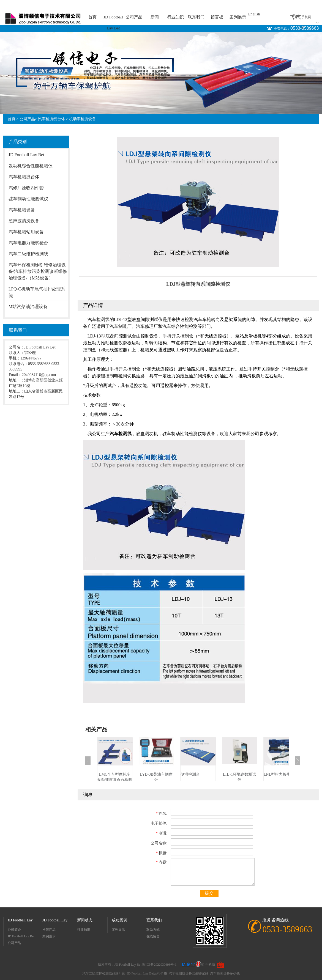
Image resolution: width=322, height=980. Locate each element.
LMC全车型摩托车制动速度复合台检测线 (115, 780)
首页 (92, 17)
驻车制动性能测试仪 (28, 199)
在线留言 (153, 936)
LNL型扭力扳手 (277, 774)
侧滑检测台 (190, 774)
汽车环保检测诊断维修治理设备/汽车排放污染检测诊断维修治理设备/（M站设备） (38, 271)
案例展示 (49, 936)
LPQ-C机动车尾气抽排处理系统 (37, 292)
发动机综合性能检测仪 (31, 166)
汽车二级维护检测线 (28, 254)
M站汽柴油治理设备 (28, 307)
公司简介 (14, 930)
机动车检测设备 (83, 119)
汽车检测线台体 (51, 119)
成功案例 (119, 920)
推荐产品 (49, 930)
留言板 (217, 17)
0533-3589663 (305, 28)
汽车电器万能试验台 (28, 243)
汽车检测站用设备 (26, 232)
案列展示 (238, 17)
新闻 (155, 17)
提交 (209, 893)
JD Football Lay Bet (113, 19)
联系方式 (153, 930)
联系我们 (196, 17)
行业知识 (176, 17)
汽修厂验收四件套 (26, 188)
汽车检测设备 (22, 210)
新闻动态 (85, 920)
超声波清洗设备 (24, 221)
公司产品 (134, 17)
